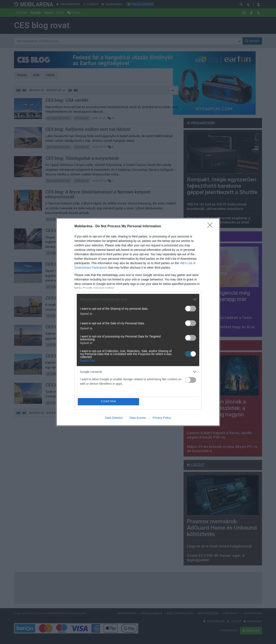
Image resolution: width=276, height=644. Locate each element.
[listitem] (138, 299)
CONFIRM (109, 402)
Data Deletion (114, 418)
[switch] (191, 308)
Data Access (138, 418)
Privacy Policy (162, 418)
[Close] (211, 226)
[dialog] (138, 322)
